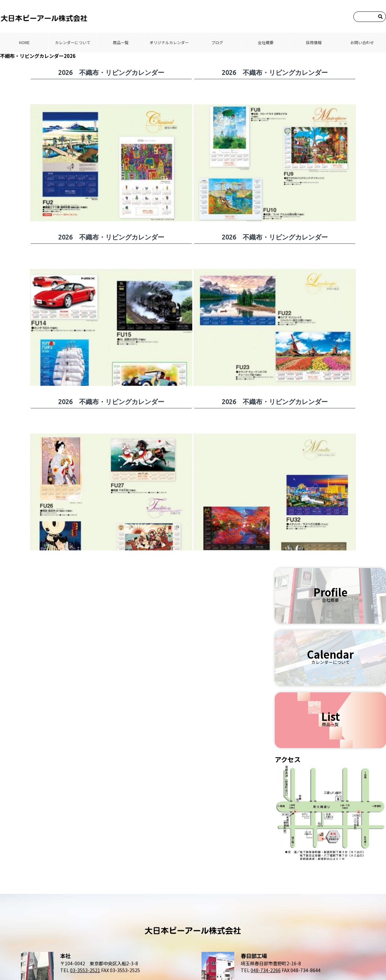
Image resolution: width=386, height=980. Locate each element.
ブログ (217, 42)
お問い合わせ (362, 42)
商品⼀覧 (121, 42)
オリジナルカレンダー (169, 42)
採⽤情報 (314, 42)
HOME (24, 42)
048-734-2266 (266, 970)
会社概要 (266, 42)
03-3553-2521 (85, 970)
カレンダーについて (73, 42)
